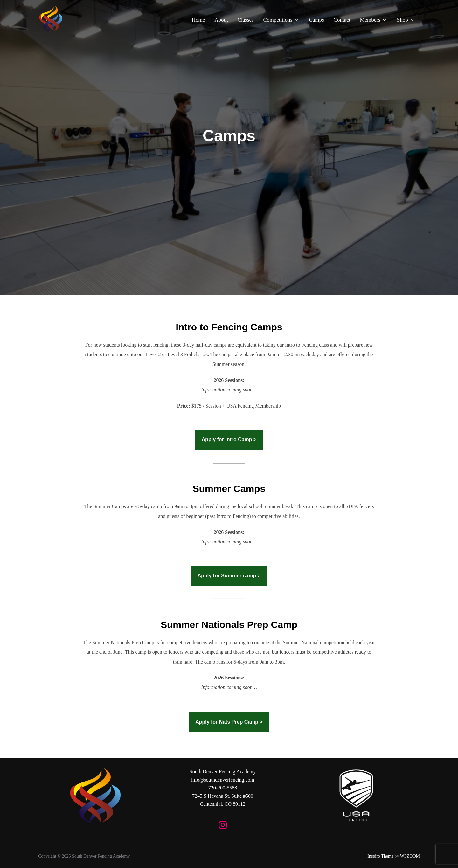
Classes (246, 20)
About (221, 20)
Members (373, 20)
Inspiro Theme (380, 856)
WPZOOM (410, 856)
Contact (342, 20)
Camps (316, 20)
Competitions (281, 20)
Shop (406, 20)
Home (198, 20)
